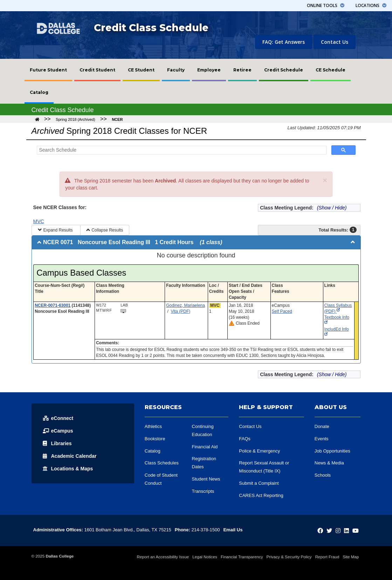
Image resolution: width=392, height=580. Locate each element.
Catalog (39, 92)
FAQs (245, 439)
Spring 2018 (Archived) (75, 119)
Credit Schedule (284, 70)
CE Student (141, 70)
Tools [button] (326, 5)
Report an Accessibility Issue (163, 557)
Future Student (48, 70)
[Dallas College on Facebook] (320, 531)
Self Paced (282, 311)
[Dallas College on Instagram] (338, 531)
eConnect (58, 418)
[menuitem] (48, 70)
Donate (322, 426)
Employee (209, 70)
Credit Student (97, 70)
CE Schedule (331, 70)
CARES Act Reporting (261, 495)
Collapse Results (105, 230)
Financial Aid (205, 447)
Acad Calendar (70, 456)
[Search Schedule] (181, 150)
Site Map (351, 557)
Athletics (153, 426)
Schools (323, 475)
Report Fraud (327, 557)
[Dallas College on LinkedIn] (346, 531)
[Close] (325, 180)
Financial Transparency (242, 557)
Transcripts (203, 491)
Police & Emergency (259, 451)
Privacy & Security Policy (289, 557)
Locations (68, 469)
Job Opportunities (332, 451)
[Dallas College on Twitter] (329, 531)
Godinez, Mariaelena (185, 305)
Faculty (176, 70)
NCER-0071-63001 (53, 305)
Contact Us (335, 42)
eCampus (58, 431)
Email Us (233, 530)
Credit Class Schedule (151, 28)
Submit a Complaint (259, 483)
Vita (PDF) (181, 311)
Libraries (57, 443)
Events (322, 439)
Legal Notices (205, 557)
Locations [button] (371, 5)
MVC (39, 221)
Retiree (242, 70)
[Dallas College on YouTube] (356, 531)
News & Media (329, 463)
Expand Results (56, 230)
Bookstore (155, 439)
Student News (206, 479)
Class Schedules (162, 463)
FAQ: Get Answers (284, 42)
